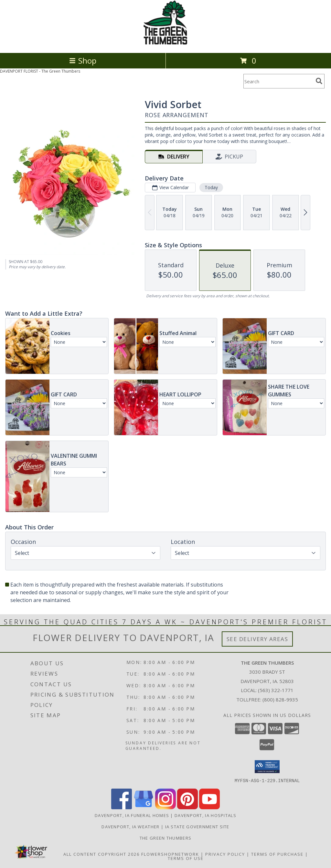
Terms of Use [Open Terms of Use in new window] (186, 858)
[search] (319, 81)
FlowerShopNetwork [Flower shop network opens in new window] (170, 854)
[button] (267, 767)
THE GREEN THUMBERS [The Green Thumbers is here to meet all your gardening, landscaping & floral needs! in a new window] (165, 838)
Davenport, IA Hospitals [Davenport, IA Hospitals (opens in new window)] (205, 815)
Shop (83, 61)
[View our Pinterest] (187, 807)
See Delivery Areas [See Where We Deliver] (257, 639)
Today (211, 187)
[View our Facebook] (122, 807)
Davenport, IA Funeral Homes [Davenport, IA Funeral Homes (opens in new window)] (132, 815)
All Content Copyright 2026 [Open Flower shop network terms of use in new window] (101, 854)
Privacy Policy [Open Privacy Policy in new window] (225, 854)
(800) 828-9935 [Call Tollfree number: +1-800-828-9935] (280, 700)
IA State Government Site (197, 826)
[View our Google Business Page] (144, 807)
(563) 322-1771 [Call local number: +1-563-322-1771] (276, 690)
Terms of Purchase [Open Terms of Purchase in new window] (277, 854)
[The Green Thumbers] (165, 43)
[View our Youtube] (209, 807)
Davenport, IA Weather (130, 826)
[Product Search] (278, 81)
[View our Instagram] (165, 807)
